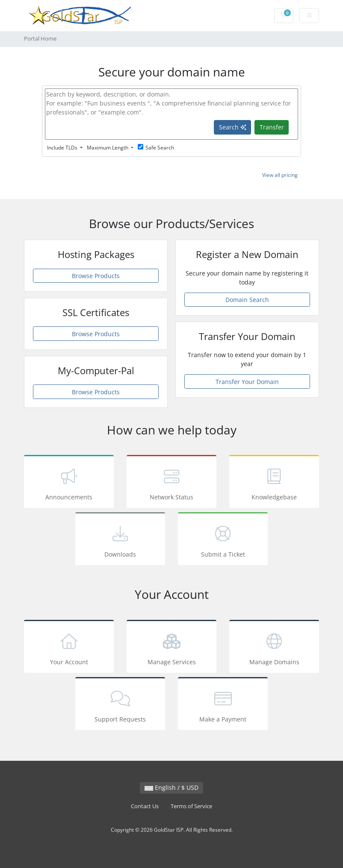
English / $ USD (171, 787)
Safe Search (156, 148)
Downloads (120, 540)
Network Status (171, 483)
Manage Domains (274, 648)
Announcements (69, 483)
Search (233, 127)
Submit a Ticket (223, 540)
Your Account (69, 648)
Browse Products (96, 276)
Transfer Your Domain (247, 382)
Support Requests (120, 705)
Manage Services (171, 648)
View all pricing (280, 175)
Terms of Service (191, 806)
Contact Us (145, 806)
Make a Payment (223, 705)
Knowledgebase (274, 483)
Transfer (272, 127)
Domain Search (247, 300)
